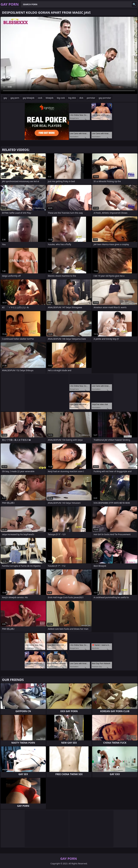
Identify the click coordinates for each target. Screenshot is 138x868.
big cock (61, 98)
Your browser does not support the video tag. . (69, 55)
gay (5, 98)
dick (81, 98)
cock (40, 98)
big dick (72, 98)
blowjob (50, 98)
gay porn (15, 98)
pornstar (91, 98)
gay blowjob (28, 98)
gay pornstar (105, 98)
